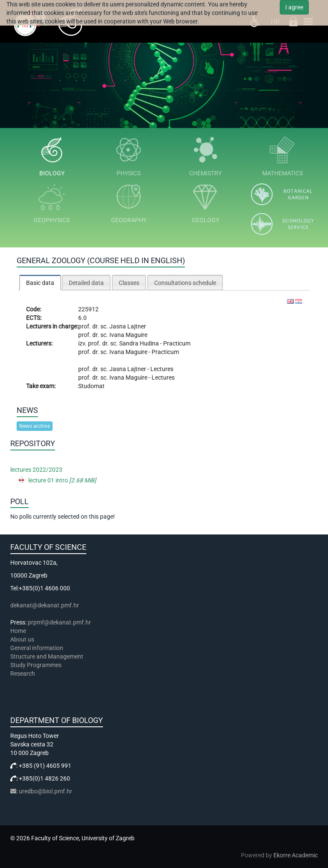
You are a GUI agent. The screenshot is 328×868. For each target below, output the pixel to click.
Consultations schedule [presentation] (185, 283)
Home (18, 631)
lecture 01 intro (62, 480)
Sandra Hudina (140, 343)
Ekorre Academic (296, 855)
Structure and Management (47, 656)
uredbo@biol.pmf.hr (45, 791)
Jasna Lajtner (128, 326)
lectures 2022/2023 (36, 470)
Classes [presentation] (129, 283)
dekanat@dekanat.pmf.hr (45, 605)
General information (37, 648)
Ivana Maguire (128, 335)
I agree (294, 7)
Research (23, 673)
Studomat (91, 386)
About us (23, 639)
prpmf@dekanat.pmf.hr (59, 622)
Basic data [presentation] (40, 283)
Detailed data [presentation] (86, 283)
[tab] (40, 283)
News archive (35, 426)
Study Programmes (36, 665)
